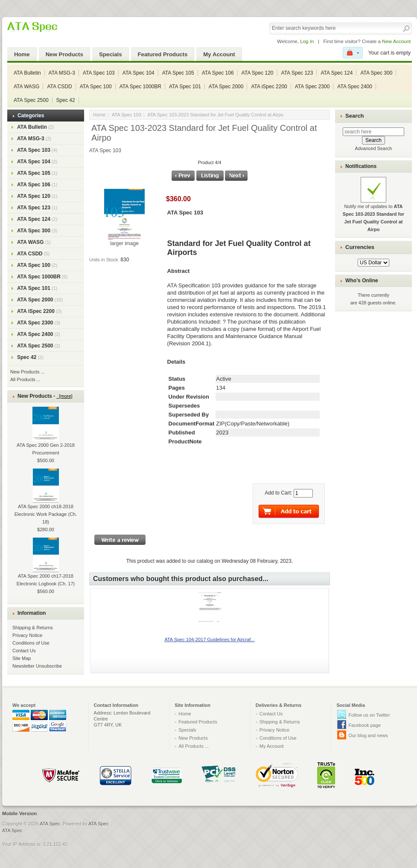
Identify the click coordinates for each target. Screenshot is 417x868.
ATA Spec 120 (258, 73)
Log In (307, 41)
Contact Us (24, 651)
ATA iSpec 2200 (269, 87)
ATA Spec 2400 (355, 87)
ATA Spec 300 (376, 73)
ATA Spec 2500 (31, 100)
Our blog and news (368, 735)
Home (22, 54)
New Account (396, 41)
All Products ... (25, 379)
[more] (64, 396)
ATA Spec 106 (218, 73)
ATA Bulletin (27, 73)
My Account (219, 54)
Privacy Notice (27, 635)
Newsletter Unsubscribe (37, 666)
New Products (64, 54)
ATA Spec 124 (337, 73)
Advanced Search (374, 148)
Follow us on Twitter (369, 715)
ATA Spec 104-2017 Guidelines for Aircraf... (209, 639)
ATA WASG (26, 87)
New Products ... (28, 372)
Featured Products (163, 54)
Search (354, 116)
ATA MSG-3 (62, 73)
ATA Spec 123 (297, 73)
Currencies (360, 247)
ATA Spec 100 (96, 87)
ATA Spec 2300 (312, 87)
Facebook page (365, 725)
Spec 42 (66, 100)
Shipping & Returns (33, 628)
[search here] (373, 132)
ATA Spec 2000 (226, 87)
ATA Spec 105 (178, 73)
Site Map (22, 658)
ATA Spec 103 (99, 73)
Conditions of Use (31, 643)
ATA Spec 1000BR (140, 87)
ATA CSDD (59, 87)
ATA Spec (50, 824)
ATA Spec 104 (139, 73)
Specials (111, 54)
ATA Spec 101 (185, 87)
